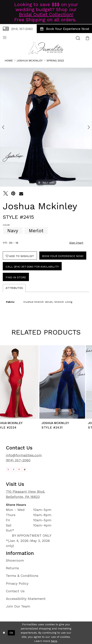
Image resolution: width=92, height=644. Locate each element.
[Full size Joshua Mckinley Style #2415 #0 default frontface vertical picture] (46, 127)
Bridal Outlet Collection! (46, 14)
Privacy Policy (17, 584)
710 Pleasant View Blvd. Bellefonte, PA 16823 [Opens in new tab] (25, 494)
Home (9, 60)
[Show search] (78, 38)
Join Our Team (18, 606)
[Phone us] (18, 29)
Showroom (15, 560)
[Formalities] (46, 48)
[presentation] (23, 382)
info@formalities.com (24, 455)
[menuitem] (18, 29)
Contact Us (15, 591)
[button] (87, 38)
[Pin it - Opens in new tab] (13, 194)
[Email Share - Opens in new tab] (21, 194)
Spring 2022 (55, 60)
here (54, 641)
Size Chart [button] (76, 243)
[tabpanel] (46, 127)
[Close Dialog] (4, 633)
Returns (12, 568)
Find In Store (16, 277)
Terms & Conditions (22, 576)
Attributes (14, 288)
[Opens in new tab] (8, 469)
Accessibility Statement (26, 599)
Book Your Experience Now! (63, 256)
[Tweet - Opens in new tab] (6, 194)
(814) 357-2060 (18, 460)
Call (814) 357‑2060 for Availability (32, 267)
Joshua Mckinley (30, 60)
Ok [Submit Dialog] (11, 633)
